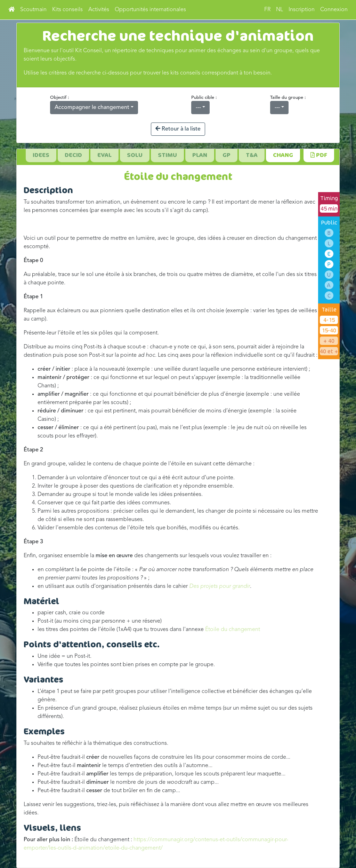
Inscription (302, 10)
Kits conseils (67, 10)
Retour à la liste (178, 129)
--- (198, 108)
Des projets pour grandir (220, 586)
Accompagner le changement (92, 108)
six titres (307, 275)
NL (280, 10)
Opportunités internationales (150, 10)
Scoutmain (33, 10)
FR (267, 10)
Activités (99, 10)
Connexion (334, 10)
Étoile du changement (233, 630)
